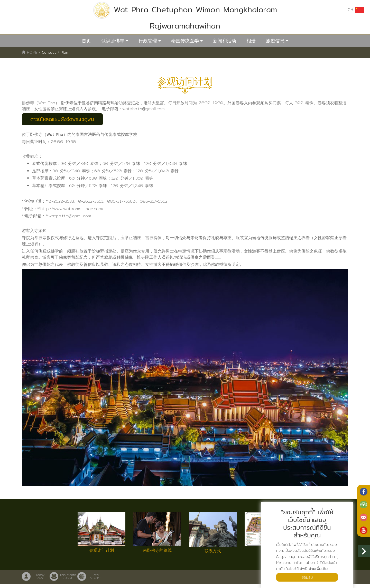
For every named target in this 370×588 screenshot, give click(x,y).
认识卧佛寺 (113, 41)
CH (356, 10)
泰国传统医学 (185, 41)
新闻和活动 (225, 41)
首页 (86, 41)
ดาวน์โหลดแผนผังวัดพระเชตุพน (65, 120)
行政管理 (148, 41)
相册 (251, 41)
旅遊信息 (275, 41)
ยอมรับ (307, 577)
